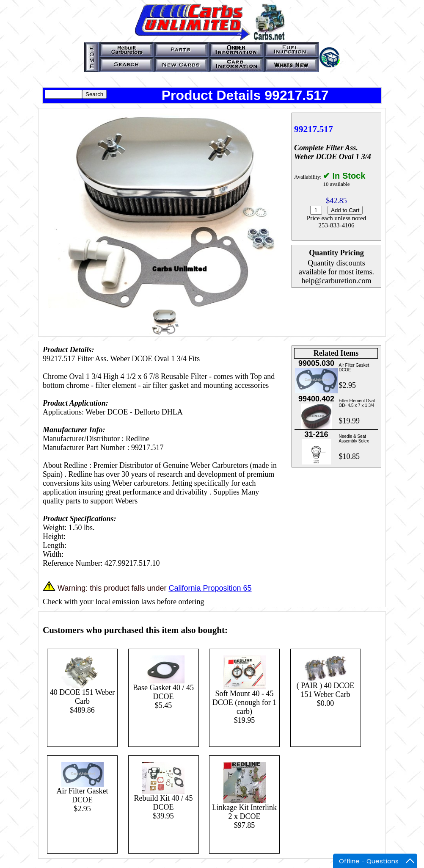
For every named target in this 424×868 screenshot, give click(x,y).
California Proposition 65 (210, 589)
